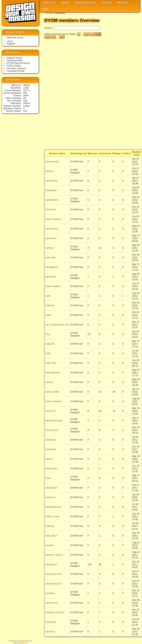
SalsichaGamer (53, 507)
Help (45, 9)
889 (62, 37)
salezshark (51, 238)
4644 (26, 95)
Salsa (48, 478)
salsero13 (50, 497)
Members (122, 2)
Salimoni (50, 305)
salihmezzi (51, 277)
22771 (27, 90)
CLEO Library (14, 66)
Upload (65, 2)
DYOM (49, 13)
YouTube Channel (16, 68)
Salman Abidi (52, 392)
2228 (26, 88)
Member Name (57, 153)
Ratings (117, 153)
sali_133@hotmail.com (57, 325)
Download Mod (14, 60)
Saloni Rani (51, 468)
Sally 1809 (51, 363)
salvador (50, 545)
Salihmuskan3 (53, 286)
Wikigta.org (24, 643)
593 (25, 93)
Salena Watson (53, 219)
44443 (27, 103)
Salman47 (51, 411)
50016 (27, 85)
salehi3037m (52, 200)
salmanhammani (54, 421)
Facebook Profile (16, 71)
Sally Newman (53, 373)
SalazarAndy (52, 162)
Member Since (137, 153)
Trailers (127, 153)
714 (92, 34)
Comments (105, 153)
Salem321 (51, 209)
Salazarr (50, 171)
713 (86, 34)
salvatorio (50, 632)
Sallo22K (50, 344)
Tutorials (106, 2)
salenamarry (52, 229)
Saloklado (50, 440)
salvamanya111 (54, 584)
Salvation (50, 593)
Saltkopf (49, 526)
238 (25, 101)
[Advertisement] (124, 94)
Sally (48, 353)
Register (11, 44)
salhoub (49, 248)
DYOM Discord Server (18, 63)
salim (48, 296)
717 (53, 37)
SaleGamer (51, 190)
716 (47, 37)
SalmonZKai (52, 430)
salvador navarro (54, 555)
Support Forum (14, 58)
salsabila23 (51, 488)
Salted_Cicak (52, 516)
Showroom (49, 2)
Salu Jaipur (51, 536)
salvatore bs (52, 603)
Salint (48, 315)
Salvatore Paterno (55, 612)
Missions (93, 153)
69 (25, 98)
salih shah (51, 257)
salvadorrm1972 (54, 574)
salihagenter (52, 267)
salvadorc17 (52, 564)
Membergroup (78, 153)
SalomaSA (51, 449)
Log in (10, 41)
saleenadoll (51, 181)
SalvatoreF (51, 622)
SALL (48, 334)
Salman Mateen (54, 401)
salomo (49, 459)
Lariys (26, 106)
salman (49, 382)
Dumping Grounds (85, 2)
